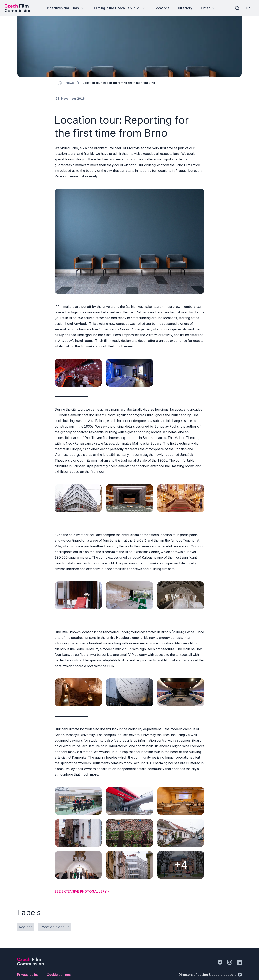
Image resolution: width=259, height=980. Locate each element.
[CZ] (247, 8)
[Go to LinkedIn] (239, 955)
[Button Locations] (162, 8)
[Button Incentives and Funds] (66, 8)
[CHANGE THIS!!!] (60, 85)
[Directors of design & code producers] (210, 967)
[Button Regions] (26, 920)
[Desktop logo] (19, 8)
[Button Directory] (185, 8)
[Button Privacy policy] (28, 967)
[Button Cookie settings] (59, 967)
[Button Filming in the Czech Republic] (120, 8)
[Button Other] (209, 8)
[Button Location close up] (55, 920)
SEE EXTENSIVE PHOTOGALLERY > (82, 884)
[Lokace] (70, 85)
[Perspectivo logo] (31, 957)
